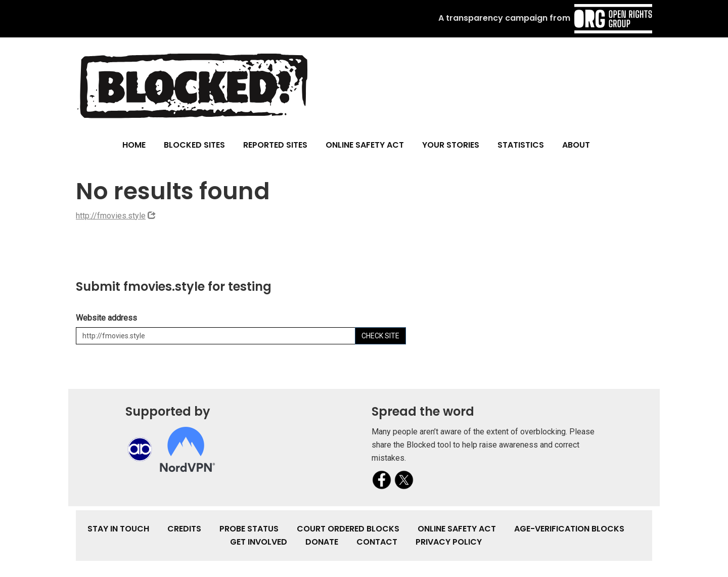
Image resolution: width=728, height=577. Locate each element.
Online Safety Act (365, 145)
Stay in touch (118, 529)
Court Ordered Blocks (348, 529)
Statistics (521, 145)
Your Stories (451, 145)
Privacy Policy (449, 542)
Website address (106, 318)
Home (134, 145)
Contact (377, 542)
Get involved (259, 542)
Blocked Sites (194, 145)
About (576, 145)
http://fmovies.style (111, 216)
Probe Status (249, 529)
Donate (322, 542)
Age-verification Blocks (569, 529)
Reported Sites (275, 145)
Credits (184, 529)
